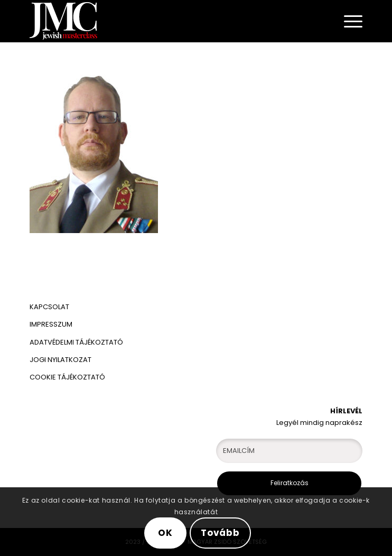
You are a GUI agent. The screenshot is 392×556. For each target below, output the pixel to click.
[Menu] (348, 21)
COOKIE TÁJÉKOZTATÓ (67, 377)
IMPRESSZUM (51, 324)
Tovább (220, 533)
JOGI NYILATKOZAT (60, 360)
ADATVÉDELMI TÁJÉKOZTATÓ (77, 342)
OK (165, 533)
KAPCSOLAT (49, 307)
